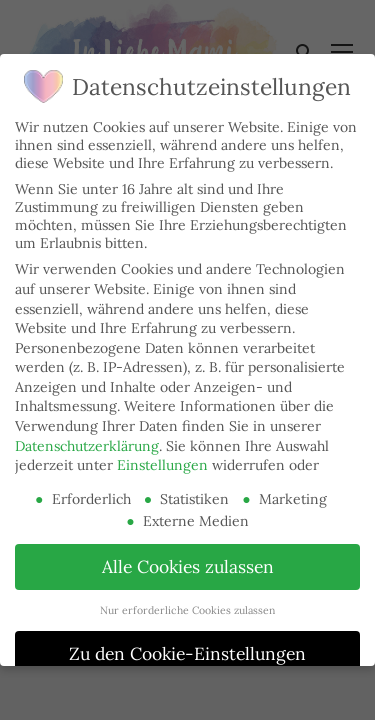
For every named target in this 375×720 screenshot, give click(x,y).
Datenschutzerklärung (87, 446)
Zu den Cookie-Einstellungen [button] (187, 653)
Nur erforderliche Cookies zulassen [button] (187, 610)
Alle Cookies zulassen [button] (188, 566)
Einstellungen (162, 465)
